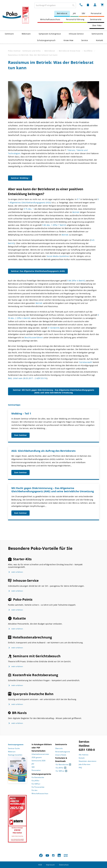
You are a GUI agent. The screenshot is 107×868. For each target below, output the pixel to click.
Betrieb (76, 212)
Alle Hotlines (84, 755)
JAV (74, 13)
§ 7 (78, 199)
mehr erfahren (17, 572)
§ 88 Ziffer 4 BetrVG (76, 281)
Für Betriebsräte (38, 777)
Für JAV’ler (35, 781)
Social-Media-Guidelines (58, 256)
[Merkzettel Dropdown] (88, 5)
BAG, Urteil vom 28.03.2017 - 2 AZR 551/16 (27, 378)
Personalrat (96, 13)
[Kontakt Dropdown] (81, 5)
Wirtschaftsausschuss (50, 19)
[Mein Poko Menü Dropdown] (95, 5)
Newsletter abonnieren (88, 761)
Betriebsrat (62, 13)
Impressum (50, 865)
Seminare (9, 34)
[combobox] (55, 5)
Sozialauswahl (86, 362)
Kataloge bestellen (15, 755)
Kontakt (100, 40)
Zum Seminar (20, 435)
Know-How (68, 40)
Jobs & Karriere (85, 764)
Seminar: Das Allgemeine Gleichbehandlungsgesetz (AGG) (38, 271)
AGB (40, 865)
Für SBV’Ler (36, 784)
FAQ (80, 768)
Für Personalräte (38, 787)
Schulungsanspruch (46, 40)
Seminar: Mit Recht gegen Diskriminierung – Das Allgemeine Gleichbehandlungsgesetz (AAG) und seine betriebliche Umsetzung (53, 391)
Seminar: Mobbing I (20, 178)
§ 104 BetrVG (54, 328)
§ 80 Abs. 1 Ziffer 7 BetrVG (54, 225)
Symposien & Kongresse (50, 34)
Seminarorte (96, 19)
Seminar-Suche (14, 748)
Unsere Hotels (61, 755)
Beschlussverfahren (34, 337)
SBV (83, 13)
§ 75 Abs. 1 (29, 209)
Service (85, 40)
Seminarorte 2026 (39, 761)
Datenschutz (64, 865)
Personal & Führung (75, 19)
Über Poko (97, 25)
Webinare (26, 34)
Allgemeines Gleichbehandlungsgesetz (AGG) (30, 203)
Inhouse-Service (76, 34)
